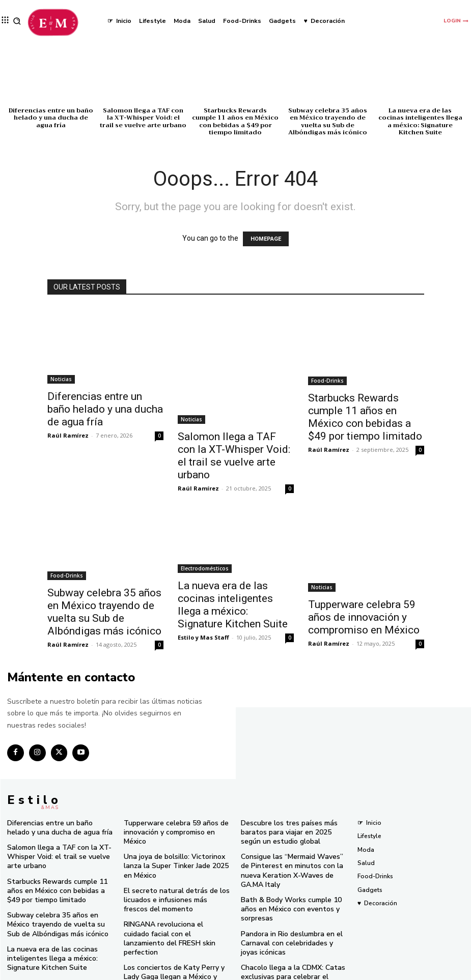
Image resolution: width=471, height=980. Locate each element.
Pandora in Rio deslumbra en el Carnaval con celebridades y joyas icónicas (290, 911)
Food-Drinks (327, 381)
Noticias (61, 379)
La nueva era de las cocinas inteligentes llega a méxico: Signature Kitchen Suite (420, 121)
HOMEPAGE (266, 239)
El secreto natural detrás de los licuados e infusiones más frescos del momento (172, 881)
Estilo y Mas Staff (203, 637)
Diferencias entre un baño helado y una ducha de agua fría (51, 118)
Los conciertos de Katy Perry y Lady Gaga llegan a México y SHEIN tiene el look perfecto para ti (175, 942)
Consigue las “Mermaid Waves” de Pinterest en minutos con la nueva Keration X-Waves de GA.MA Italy (291, 857)
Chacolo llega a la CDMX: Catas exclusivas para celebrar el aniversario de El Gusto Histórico (288, 942)
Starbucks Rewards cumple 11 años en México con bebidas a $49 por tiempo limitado (235, 121)
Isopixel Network (355, 971)
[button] (17, 21)
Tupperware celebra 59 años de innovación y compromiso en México (364, 617)
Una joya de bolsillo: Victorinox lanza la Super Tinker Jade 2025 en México (174, 849)
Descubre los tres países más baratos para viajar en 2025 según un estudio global (294, 827)
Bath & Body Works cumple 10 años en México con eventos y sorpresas (293, 884)
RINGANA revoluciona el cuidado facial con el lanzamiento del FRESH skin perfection (176, 911)
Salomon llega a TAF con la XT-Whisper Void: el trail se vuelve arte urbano (143, 118)
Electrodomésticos (205, 568)
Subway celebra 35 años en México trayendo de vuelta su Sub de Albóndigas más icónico (328, 121)
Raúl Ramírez (68, 435)
